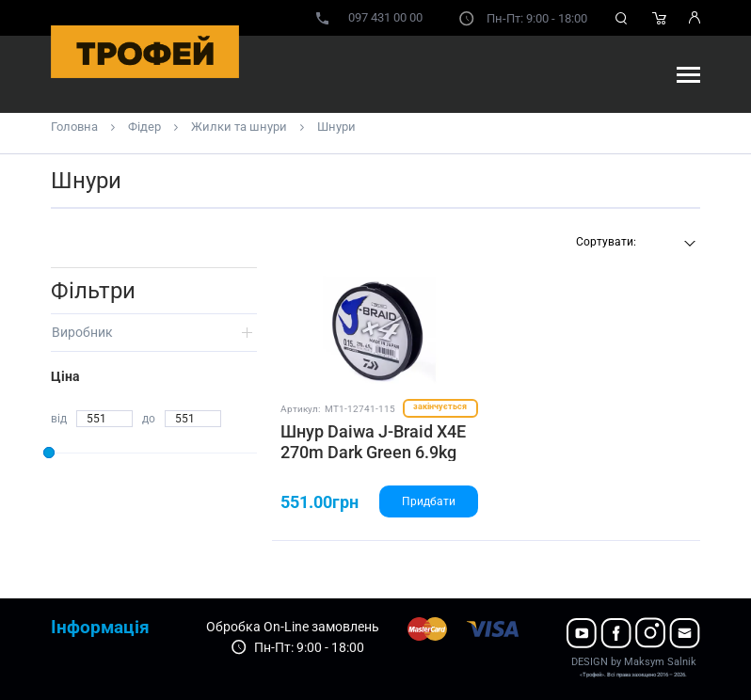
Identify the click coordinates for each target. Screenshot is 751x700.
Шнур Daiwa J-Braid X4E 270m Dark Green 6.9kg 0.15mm (373, 452)
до (149, 419)
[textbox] (633, 242)
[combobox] (633, 244)
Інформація (100, 627)
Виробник (82, 332)
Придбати (429, 501)
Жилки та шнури (239, 127)
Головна (74, 127)
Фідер (144, 127)
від (59, 419)
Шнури (336, 127)
